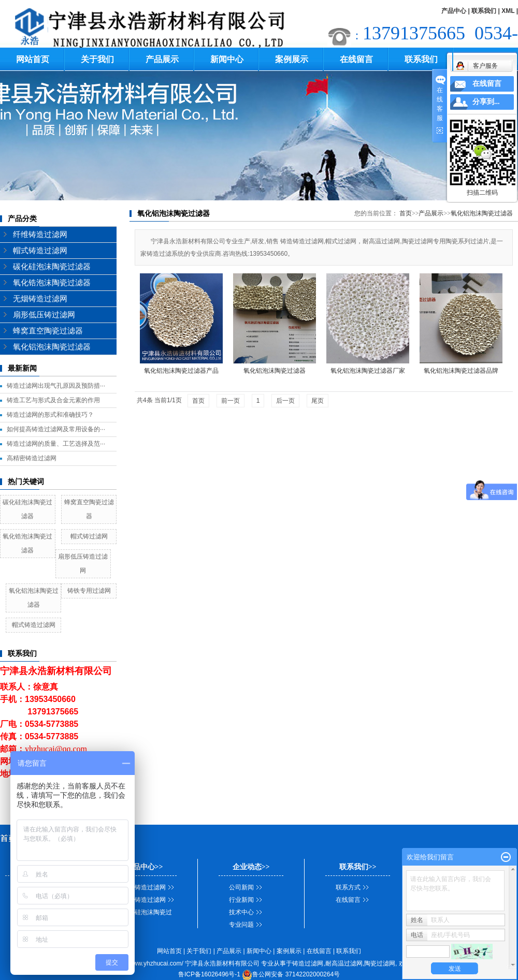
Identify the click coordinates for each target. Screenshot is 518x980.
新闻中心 (227, 59)
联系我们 (484, 11)
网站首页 (33, 59)
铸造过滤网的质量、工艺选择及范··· (56, 444)
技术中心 (241, 912)
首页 (406, 213)
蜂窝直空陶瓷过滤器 (48, 331)
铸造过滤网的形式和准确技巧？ (50, 415)
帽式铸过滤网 (89, 536)
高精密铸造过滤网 (32, 458)
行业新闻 (241, 900)
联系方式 (348, 887)
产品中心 (454, 11)
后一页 (285, 401)
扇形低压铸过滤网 (44, 315)
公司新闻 (241, 887)
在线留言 (356, 59)
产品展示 (162, 59)
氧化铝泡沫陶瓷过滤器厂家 (368, 371)
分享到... (486, 102)
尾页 (318, 401)
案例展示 (292, 59)
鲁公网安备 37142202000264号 (291, 974)
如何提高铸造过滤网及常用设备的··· (56, 429)
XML (508, 11)
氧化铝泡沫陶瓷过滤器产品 (181, 371)
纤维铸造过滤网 (40, 235)
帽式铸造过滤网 (40, 251)
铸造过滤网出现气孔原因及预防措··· (56, 386)
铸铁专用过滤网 (89, 591)
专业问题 (241, 925)
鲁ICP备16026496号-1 (209, 974)
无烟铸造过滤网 (40, 299)
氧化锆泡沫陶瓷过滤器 (52, 283)
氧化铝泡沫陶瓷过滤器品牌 (461, 371)
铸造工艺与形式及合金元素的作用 (53, 400)
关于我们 (97, 59)
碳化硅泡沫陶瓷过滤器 (52, 267)
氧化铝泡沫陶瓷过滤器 (52, 347)
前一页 (231, 401)
